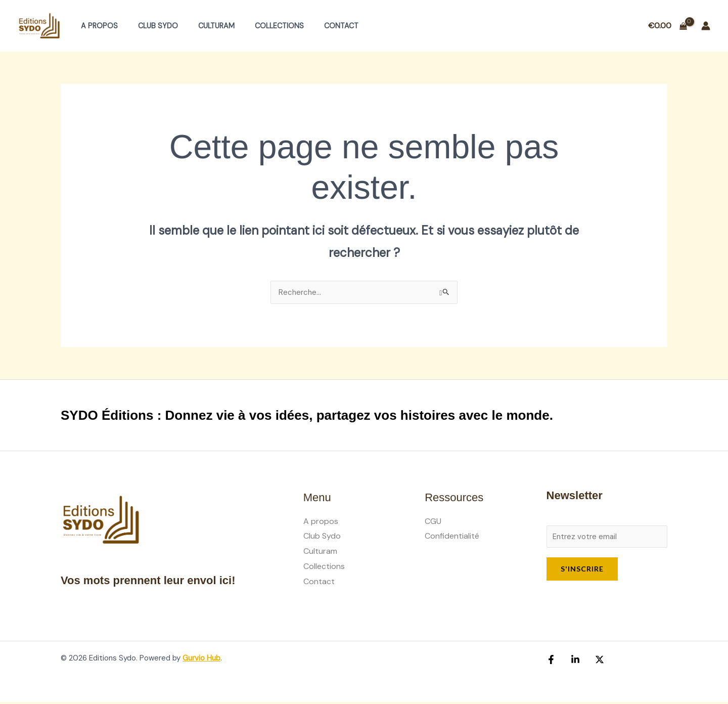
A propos (96, 26)
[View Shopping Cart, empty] (667, 26)
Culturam (202, 26)
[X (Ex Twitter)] (595, 662)
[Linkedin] (573, 662)
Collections (260, 26)
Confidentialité (452, 536)
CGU (433, 522)
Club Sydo (149, 26)
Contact (316, 26)
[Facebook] (551, 662)
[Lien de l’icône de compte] (706, 26)
